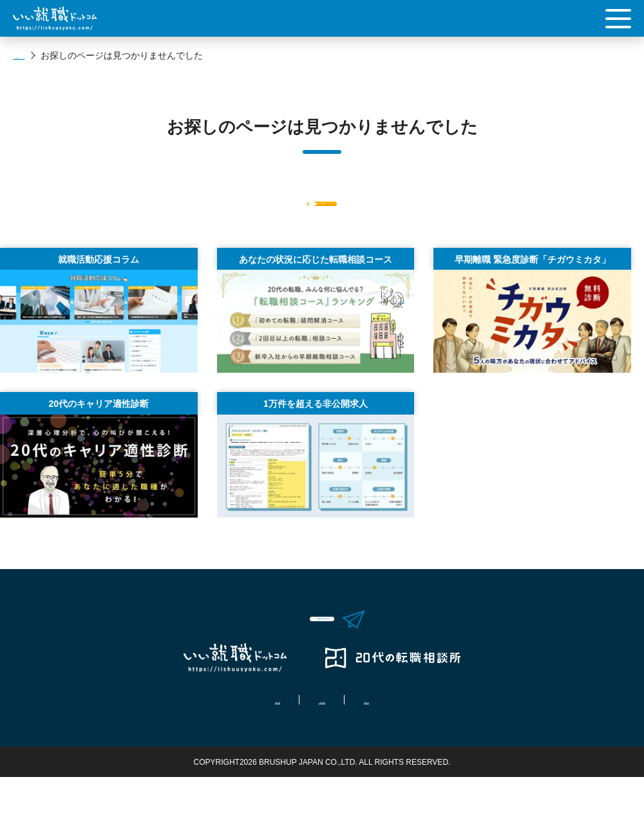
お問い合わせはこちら (335, 651)
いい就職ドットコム (53, 55)
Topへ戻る (322, 212)
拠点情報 (237, 746)
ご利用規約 (322, 746)
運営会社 (407, 746)
